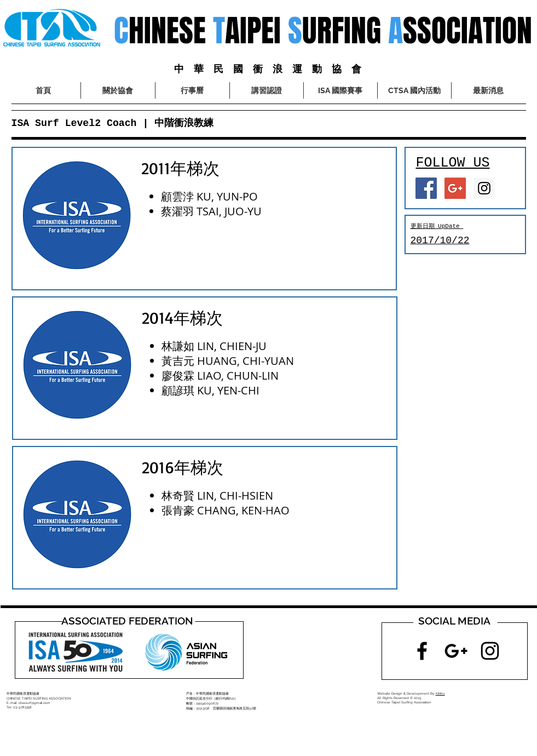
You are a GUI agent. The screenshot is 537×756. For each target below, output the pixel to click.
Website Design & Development (403, 693)
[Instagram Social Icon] (484, 188)
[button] (340, 90)
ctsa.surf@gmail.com (34, 703)
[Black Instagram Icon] (490, 651)
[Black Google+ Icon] (456, 651)
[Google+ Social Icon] (455, 188)
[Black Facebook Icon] (422, 651)
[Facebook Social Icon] (426, 188)
